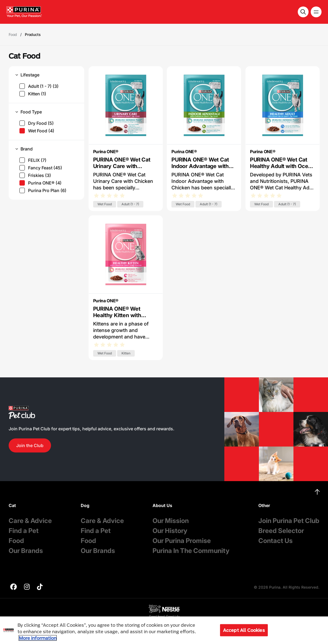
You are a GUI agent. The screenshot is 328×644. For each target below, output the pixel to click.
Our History (170, 531)
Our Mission (171, 521)
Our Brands (26, 551)
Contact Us (275, 541)
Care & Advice (30, 521)
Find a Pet (24, 531)
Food (16, 541)
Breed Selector (281, 531)
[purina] (13, 587)
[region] (164, 630)
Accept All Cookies (244, 630)
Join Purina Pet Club (289, 521)
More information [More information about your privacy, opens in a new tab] (38, 638)
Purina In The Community (191, 551)
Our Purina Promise (182, 541)
